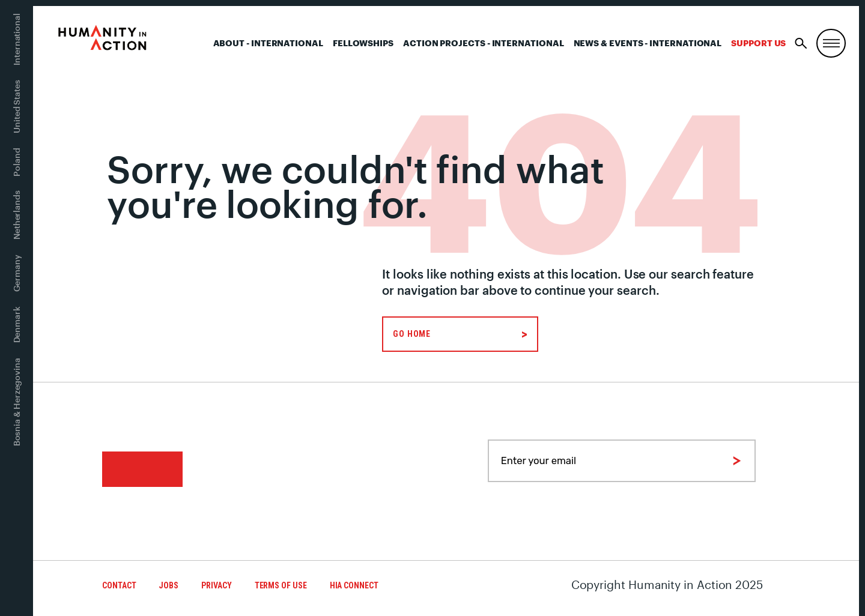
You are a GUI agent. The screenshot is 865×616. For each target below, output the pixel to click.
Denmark (17, 325)
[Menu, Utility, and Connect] (831, 44)
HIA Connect (354, 585)
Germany (17, 273)
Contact (119, 585)
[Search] (801, 44)
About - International (268, 43)
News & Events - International (648, 43)
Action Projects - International (484, 43)
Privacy (216, 585)
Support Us (758, 43)
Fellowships (363, 43)
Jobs (168, 585)
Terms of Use (281, 585)
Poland (17, 162)
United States (17, 107)
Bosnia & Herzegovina (17, 402)
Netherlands (17, 215)
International (17, 39)
